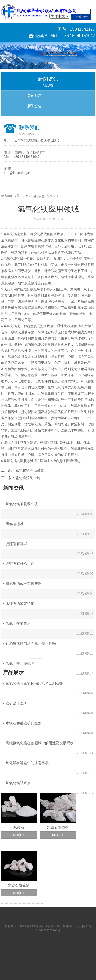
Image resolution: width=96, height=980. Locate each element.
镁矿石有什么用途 (20, 564)
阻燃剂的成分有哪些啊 (24, 584)
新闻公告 (35, 106)
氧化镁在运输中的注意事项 (27, 763)
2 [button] (51, 63)
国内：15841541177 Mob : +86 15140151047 (73, 32)
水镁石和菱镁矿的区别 (24, 723)
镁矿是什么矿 (16, 703)
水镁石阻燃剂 (58, 827)
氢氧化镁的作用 (18, 624)
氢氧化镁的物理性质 (22, 504)
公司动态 (35, 96)
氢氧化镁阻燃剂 (18, 783)
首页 (26, 196)
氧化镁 (9, 277)
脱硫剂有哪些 (16, 544)
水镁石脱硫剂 (19, 885)
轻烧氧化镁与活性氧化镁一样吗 (31, 644)
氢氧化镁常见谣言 (30, 470)
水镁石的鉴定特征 (20, 604)
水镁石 (19, 827)
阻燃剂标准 (15, 524)
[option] (48, 56)
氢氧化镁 (10, 234)
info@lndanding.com (19, 173)
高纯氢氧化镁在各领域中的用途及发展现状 (40, 743)
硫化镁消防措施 (28, 478)
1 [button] (46, 63)
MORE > (19, 835)
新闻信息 (38, 196)
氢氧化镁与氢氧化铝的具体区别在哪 (34, 683)
